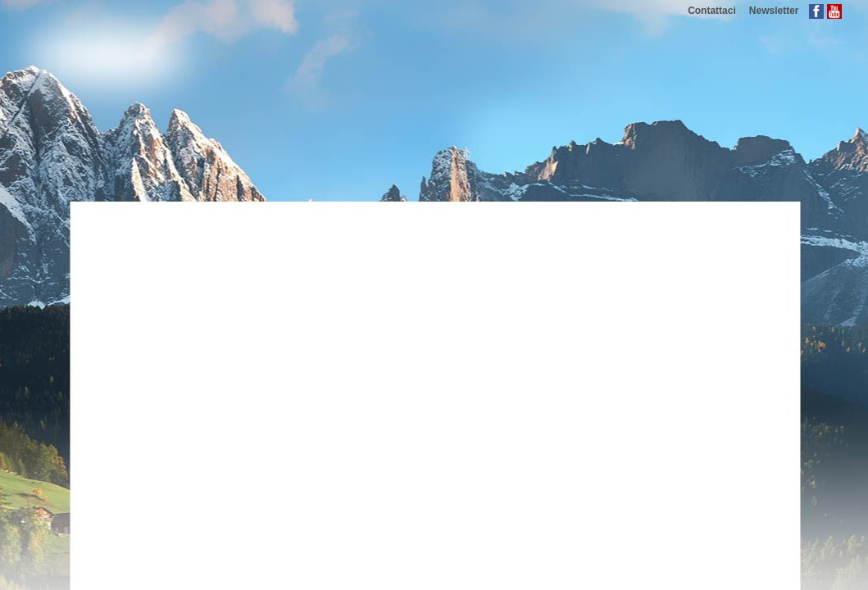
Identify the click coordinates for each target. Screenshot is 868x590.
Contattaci (712, 11)
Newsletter (774, 11)
